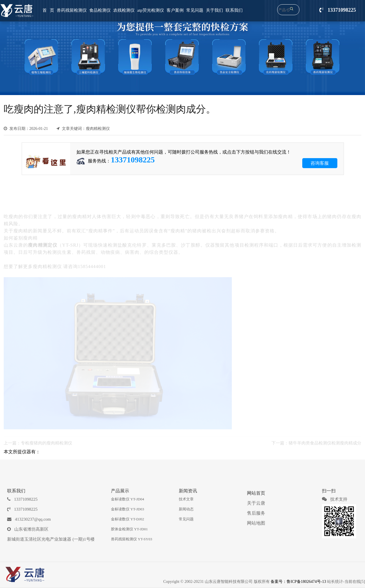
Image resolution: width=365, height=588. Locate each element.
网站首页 (256, 493)
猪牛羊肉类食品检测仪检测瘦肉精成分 (325, 440)
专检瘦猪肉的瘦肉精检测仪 (46, 440)
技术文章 (186, 499)
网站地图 (256, 523)
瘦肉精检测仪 (47, 264)
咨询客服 (320, 163)
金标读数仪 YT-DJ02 (127, 519)
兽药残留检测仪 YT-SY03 (131, 539)
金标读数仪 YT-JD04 (127, 499)
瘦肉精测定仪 (43, 242)
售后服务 (256, 513)
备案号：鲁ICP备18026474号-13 (298, 582)
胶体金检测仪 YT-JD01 (129, 529)
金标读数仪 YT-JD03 (127, 509)
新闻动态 (186, 509)
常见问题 (186, 519)
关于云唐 (256, 503)
